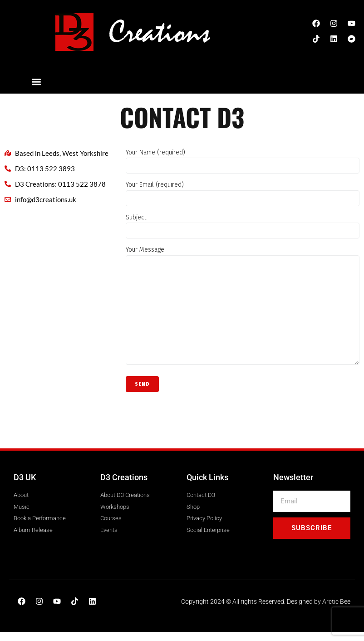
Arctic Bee (336, 601)
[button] (37, 82)
